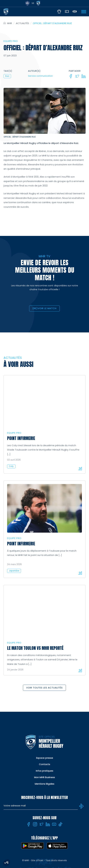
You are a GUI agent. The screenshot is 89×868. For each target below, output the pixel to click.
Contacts (44, 764)
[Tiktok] (60, 824)
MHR (10, 23)
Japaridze (14, 571)
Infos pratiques (44, 771)
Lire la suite (80, 469)
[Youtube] (54, 824)
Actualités (22, 23)
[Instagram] (35, 824)
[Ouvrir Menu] (84, 12)
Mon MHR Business (44, 777)
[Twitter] (77, 76)
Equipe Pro (11, 41)
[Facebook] (71, 76)
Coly (11, 466)
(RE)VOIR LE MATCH (44, 308)
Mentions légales (44, 784)
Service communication (40, 76)
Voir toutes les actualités (44, 688)
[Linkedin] (84, 76)
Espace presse (45, 758)
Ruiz (7, 76)
